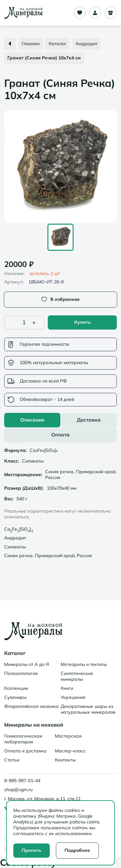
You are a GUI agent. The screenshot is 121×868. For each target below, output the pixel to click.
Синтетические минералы (77, 676)
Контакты (65, 760)
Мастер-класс (70, 751)
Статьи (12, 760)
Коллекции (16, 688)
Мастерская (68, 736)
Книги (67, 688)
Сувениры (15, 697)
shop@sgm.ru (18, 790)
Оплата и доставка (25, 751)
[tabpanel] (60, 504)
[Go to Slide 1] (60, 237)
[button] (60, 166)
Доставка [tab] (89, 420)
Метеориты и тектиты (84, 664)
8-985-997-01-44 (22, 781)
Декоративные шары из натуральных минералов (88, 709)
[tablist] (60, 428)
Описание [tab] (32, 420)
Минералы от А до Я (27, 664)
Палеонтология (21, 673)
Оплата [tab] (60, 435)
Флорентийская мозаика (31, 706)
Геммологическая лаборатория (23, 739)
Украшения (73, 697)
